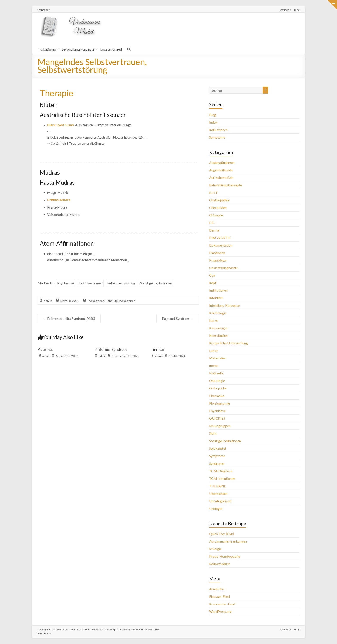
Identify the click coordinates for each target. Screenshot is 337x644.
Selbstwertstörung (121, 283)
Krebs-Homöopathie (225, 556)
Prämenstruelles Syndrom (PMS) (69, 318)
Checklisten (218, 208)
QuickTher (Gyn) (222, 534)
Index (213, 122)
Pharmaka (217, 396)
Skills (213, 433)
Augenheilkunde (221, 170)
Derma (214, 230)
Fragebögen (218, 260)
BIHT (213, 192)
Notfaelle (216, 373)
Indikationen (47, 49)
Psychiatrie (65, 283)
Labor (214, 350)
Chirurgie (216, 215)
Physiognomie (220, 403)
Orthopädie (218, 388)
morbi (214, 366)
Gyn (212, 275)
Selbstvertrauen (91, 283)
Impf (213, 283)
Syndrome (217, 463)
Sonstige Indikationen (156, 283)
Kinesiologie (218, 328)
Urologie (216, 508)
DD (212, 223)
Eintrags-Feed (219, 596)
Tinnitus (158, 349)
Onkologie (217, 381)
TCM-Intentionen (222, 478)
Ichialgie (215, 549)
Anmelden (217, 589)
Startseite (285, 10)
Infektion (216, 298)
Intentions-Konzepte (224, 305)
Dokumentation (221, 245)
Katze (214, 320)
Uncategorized (111, 49)
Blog (297, 10)
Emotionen (217, 253)
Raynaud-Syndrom (178, 318)
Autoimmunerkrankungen (228, 541)
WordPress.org (220, 611)
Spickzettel (218, 448)
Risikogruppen (220, 426)
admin (48, 301)
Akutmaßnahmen (222, 162)
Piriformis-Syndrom (110, 349)
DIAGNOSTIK (220, 238)
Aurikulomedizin (221, 177)
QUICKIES (217, 418)
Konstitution (218, 335)
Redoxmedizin (220, 564)
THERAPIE (218, 486)
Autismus (46, 349)
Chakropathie (219, 200)
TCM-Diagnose (221, 471)
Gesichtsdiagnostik (223, 268)
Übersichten (218, 493)
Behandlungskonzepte (78, 49)
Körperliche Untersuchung (228, 343)
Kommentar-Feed (222, 604)
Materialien (218, 358)
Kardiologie (218, 313)
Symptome (217, 137)
